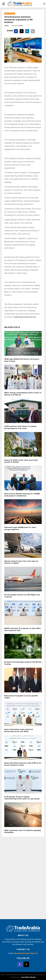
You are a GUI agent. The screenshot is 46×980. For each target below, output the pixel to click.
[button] (44, 4)
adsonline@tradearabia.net (26, 953)
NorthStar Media (29, 977)
